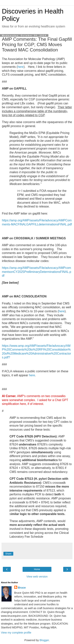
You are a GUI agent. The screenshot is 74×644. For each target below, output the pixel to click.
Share (8, 554)
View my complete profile (16, 633)
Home (37, 569)
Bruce (22, 588)
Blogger (44, 640)
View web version (37, 577)
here (21, 67)
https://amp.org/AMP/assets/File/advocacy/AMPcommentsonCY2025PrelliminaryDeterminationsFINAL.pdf (37, 272)
